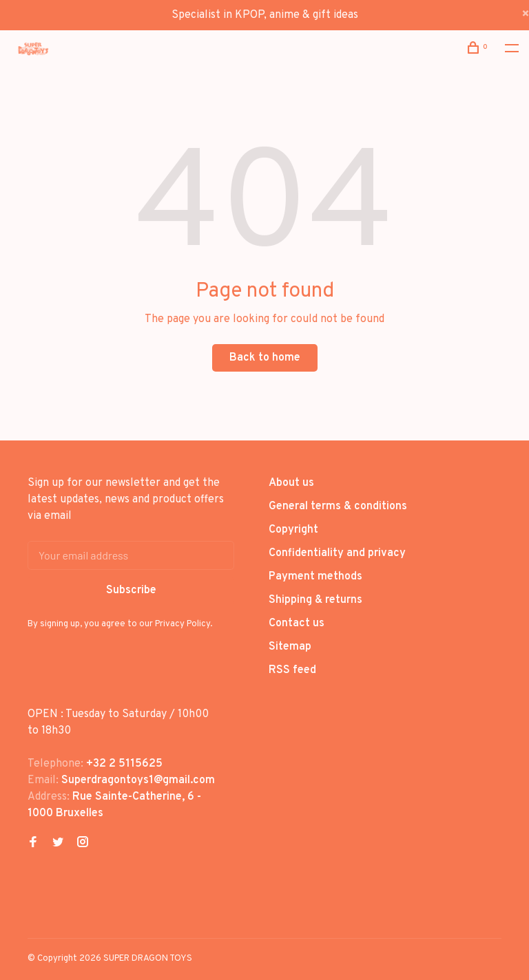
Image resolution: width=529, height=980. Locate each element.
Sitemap (290, 647)
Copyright (293, 530)
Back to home (265, 358)
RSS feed (292, 670)
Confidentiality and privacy (337, 553)
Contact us (297, 624)
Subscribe (131, 590)
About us (291, 483)
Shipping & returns (315, 600)
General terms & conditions (338, 507)
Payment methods (315, 577)
